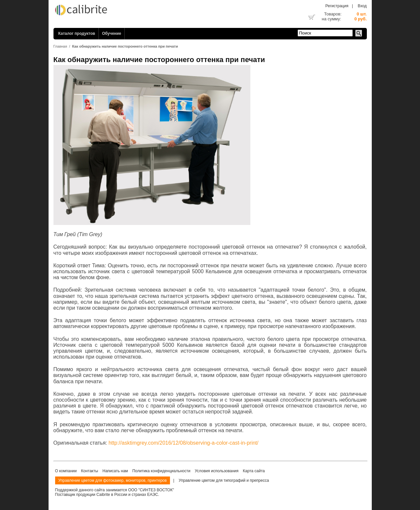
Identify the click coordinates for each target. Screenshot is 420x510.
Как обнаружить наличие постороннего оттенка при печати (125, 46)
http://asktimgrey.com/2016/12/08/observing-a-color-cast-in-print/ (184, 443)
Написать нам (115, 471)
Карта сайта (254, 471)
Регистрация (337, 6)
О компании (66, 471)
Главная (60, 46)
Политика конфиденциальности (161, 471)
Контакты (90, 471)
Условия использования (217, 471)
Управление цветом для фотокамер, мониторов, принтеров (113, 480)
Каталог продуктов (77, 33)
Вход (362, 6)
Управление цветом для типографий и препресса (224, 480)
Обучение (112, 33)
